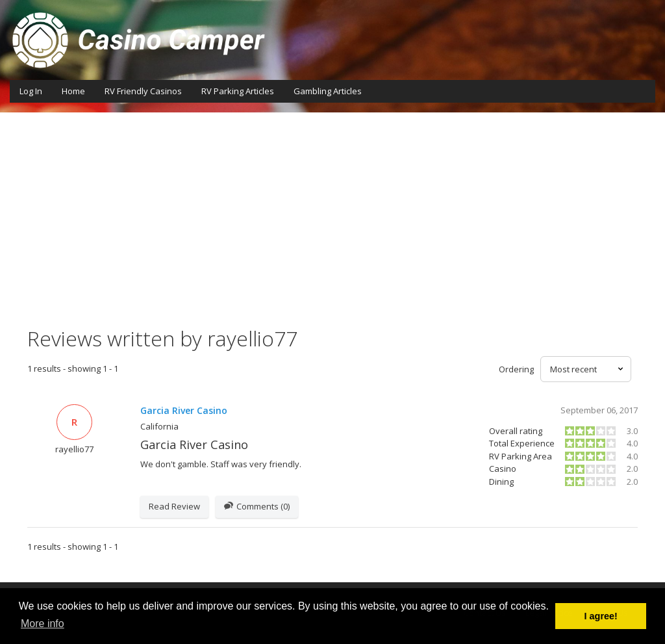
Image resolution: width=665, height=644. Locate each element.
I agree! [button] (601, 616)
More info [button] (43, 624)
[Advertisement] (332, 229)
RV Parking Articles (238, 91)
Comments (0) (257, 507)
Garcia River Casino (184, 410)
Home (73, 91)
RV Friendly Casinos (143, 91)
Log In (31, 91)
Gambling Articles (328, 91)
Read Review (174, 506)
